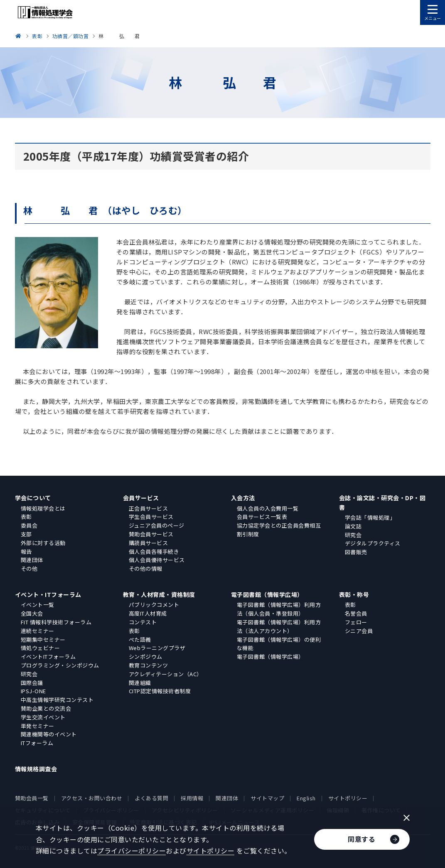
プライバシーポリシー (132, 851)
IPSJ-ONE (33, 691)
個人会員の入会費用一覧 (268, 508)
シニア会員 (359, 631)
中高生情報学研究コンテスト (57, 700)
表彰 (26, 517)
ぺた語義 (140, 639)
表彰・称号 (354, 594)
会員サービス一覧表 (262, 517)
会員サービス (141, 498)
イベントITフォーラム (48, 657)
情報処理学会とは (43, 508)
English (306, 798)
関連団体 (32, 560)
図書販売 (356, 552)
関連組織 (140, 683)
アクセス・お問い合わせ (92, 798)
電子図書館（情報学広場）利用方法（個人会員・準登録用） (279, 609)
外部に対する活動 (43, 543)
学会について (33, 498)
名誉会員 (356, 613)
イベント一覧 (38, 605)
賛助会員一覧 (32, 798)
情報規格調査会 (36, 769)
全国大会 (32, 613)
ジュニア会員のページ (157, 525)
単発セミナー (38, 726)
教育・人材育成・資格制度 (159, 594)
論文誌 (353, 526)
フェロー (356, 622)
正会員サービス (149, 508)
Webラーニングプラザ (157, 648)
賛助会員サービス (151, 534)
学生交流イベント (43, 717)
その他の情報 (146, 568)
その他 (29, 568)
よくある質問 (151, 798)
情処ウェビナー (41, 648)
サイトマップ (267, 798)
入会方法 (243, 498)
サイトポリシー (348, 798)
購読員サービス (149, 543)
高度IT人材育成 (148, 613)
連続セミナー (38, 631)
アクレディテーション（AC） (166, 674)
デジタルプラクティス (373, 543)
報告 (26, 551)
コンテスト (143, 622)
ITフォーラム (37, 743)
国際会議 (32, 683)
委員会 (29, 525)
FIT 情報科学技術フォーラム (56, 622)
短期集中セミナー (43, 639)
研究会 (353, 535)
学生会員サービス (151, 517)
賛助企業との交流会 (46, 708)
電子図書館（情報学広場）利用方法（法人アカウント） (279, 626)
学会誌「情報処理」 (370, 517)
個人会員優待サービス (157, 560)
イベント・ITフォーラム (48, 594)
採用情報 (192, 798)
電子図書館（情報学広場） (267, 594)
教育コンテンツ (149, 665)
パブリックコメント (154, 605)
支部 (26, 534)
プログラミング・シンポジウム (60, 665)
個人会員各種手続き (154, 551)
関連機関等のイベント (49, 734)
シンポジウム (146, 657)
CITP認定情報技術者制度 (160, 691)
